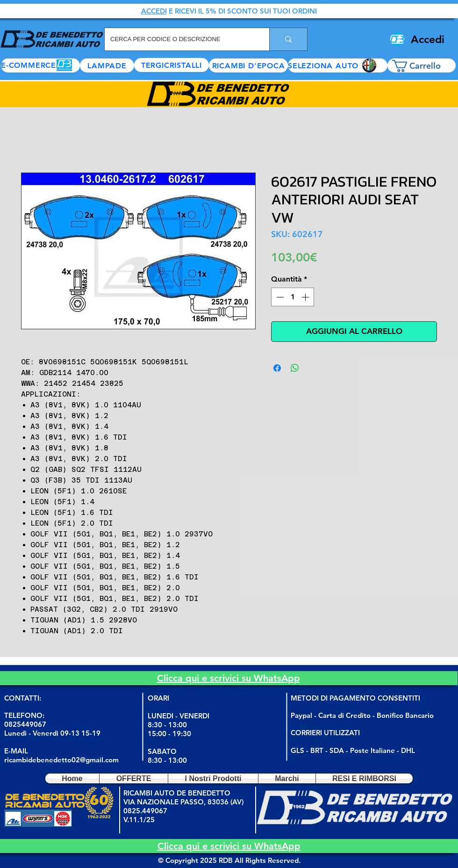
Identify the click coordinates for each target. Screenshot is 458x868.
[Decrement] (279, 297)
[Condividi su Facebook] (277, 368)
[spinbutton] (293, 297)
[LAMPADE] (107, 65)
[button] (338, 65)
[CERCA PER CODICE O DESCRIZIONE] (180, 39)
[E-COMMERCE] (40, 65)
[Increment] (306, 297)
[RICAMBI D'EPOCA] (248, 65)
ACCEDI (154, 11)
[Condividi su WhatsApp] (295, 368)
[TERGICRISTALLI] (172, 65)
